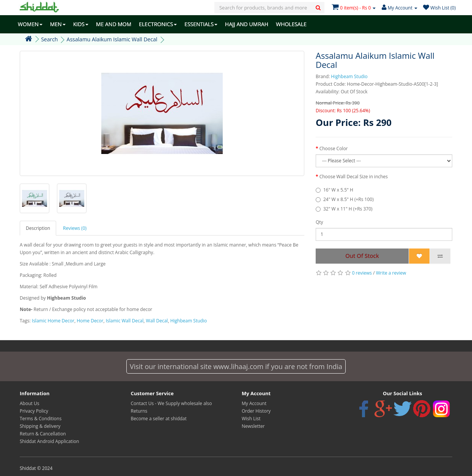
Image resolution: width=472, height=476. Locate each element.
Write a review (391, 273)
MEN (58, 24)
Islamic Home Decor (53, 321)
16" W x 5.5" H (338, 190)
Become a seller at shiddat (159, 419)
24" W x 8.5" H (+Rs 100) (348, 199)
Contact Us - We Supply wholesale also (171, 403)
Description (38, 228)
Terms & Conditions (41, 419)
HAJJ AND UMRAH (247, 24)
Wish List (251, 419)
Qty (319, 222)
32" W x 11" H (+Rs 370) (348, 209)
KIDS (81, 24)
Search (49, 39)
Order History (256, 411)
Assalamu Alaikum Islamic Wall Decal (112, 39)
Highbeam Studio (349, 76)
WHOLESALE (291, 24)
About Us (29, 403)
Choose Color (334, 148)
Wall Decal (157, 321)
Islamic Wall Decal (125, 321)
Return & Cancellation (43, 434)
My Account (254, 403)
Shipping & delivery (40, 426)
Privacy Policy (34, 411)
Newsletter (253, 426)
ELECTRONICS (158, 24)
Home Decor (90, 321)
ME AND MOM (114, 24)
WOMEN (30, 24)
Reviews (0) (75, 228)
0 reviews (362, 273)
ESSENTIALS (201, 24)
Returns (139, 411)
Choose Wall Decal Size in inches (354, 177)
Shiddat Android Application (49, 441)
